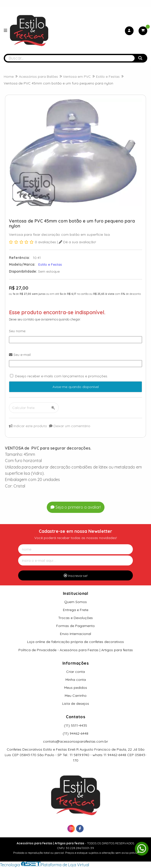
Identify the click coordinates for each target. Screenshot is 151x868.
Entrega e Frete (76, 610)
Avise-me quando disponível (76, 387)
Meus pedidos (76, 688)
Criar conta (75, 672)
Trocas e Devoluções (75, 618)
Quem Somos (75, 602)
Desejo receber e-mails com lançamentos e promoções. (61, 376)
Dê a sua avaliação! (77, 242)
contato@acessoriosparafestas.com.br (75, 741)
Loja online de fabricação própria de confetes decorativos (75, 642)
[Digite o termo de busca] (70, 58)
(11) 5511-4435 (75, 725)
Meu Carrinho (76, 696)
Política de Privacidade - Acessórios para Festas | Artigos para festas (76, 650)
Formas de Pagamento (75, 626)
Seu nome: (18, 331)
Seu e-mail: (20, 355)
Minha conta (76, 680)
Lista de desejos (76, 704)
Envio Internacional (75, 634)
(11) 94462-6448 (75, 733)
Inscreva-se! (76, 576)
